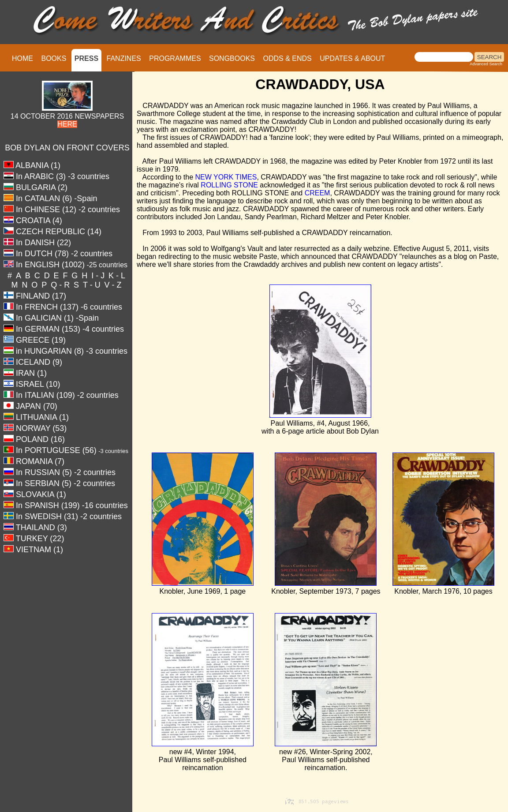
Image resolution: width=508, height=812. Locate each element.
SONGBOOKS (232, 58)
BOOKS (54, 58)
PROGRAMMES (175, 58)
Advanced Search (486, 64)
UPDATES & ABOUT (352, 58)
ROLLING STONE (229, 185)
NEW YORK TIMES (226, 177)
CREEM (317, 193)
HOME (22, 58)
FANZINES (124, 58)
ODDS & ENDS (287, 58)
